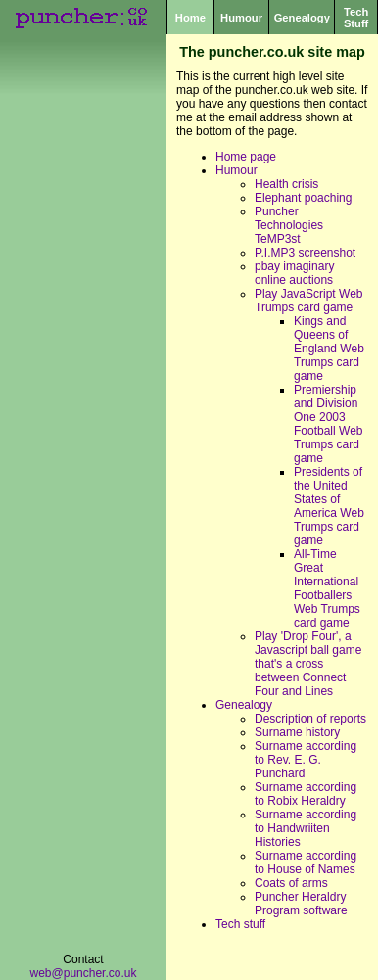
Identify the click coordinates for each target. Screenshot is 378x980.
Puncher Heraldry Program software (301, 904)
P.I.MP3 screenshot (305, 253)
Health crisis (286, 184)
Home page (246, 157)
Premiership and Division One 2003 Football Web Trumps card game (328, 424)
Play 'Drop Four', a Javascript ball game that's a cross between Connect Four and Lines (308, 664)
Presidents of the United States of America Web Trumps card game (329, 506)
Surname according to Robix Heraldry (306, 794)
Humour (241, 18)
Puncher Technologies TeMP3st (289, 225)
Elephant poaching (303, 198)
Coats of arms (291, 883)
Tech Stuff (356, 18)
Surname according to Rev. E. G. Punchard (306, 760)
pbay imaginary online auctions (294, 273)
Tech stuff (240, 924)
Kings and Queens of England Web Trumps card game (329, 349)
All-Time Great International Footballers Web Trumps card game (327, 588)
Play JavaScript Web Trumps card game (309, 301)
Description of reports (310, 719)
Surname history (297, 732)
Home (190, 18)
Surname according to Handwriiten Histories (306, 828)
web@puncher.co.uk (84, 973)
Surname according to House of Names (306, 863)
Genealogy (302, 18)
